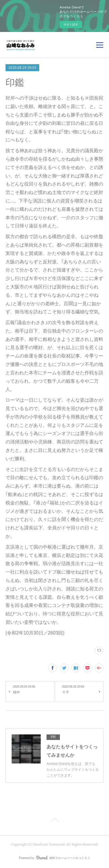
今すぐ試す (71, 25)
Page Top (54, 821)
